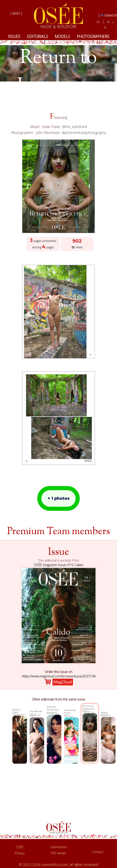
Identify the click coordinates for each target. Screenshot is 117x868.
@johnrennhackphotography (84, 133)
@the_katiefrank (74, 127)
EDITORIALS (37, 36)
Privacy (20, 853)
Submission (58, 847)
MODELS (62, 36)
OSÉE (20, 847)
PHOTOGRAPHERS (93, 36)
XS (98, 22)
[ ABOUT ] (16, 13)
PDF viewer (58, 853)
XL (105, 27)
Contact (98, 852)
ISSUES (14, 36)
